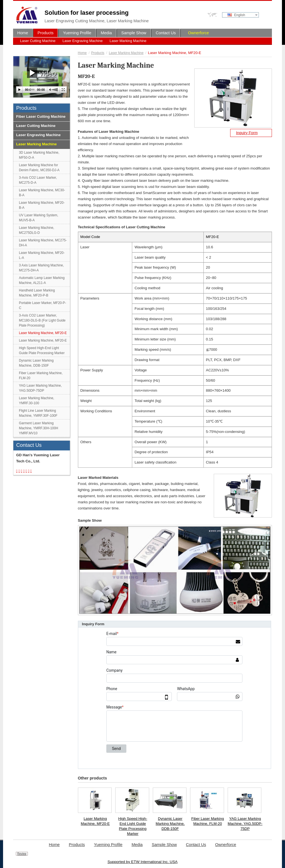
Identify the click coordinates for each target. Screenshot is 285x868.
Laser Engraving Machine (82, 41)
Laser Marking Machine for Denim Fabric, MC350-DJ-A (39, 168)
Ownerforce (198, 33)
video (41, 73)
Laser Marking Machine (128, 41)
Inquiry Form (247, 133)
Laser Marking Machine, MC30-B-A (42, 193)
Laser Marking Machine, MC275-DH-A (43, 243)
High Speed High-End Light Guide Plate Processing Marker (133, 826)
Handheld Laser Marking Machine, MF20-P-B (37, 293)
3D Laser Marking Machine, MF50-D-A (39, 155)
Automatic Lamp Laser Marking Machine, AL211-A (42, 280)
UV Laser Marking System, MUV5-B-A (39, 218)
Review (22, 854)
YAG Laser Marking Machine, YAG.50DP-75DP (245, 824)
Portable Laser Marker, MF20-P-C (42, 305)
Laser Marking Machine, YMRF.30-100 (37, 401)
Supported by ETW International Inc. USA (142, 862)
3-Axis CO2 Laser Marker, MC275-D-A (38, 180)
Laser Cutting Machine (38, 41)
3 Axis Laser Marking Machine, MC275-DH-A (41, 268)
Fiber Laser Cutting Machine (41, 117)
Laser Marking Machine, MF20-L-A (42, 255)
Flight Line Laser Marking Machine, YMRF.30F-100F (38, 413)
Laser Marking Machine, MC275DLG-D (37, 230)
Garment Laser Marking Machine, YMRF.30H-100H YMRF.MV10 (39, 428)
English (236, 15)
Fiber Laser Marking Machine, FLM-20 (207, 821)
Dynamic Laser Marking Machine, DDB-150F (170, 824)
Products (98, 53)
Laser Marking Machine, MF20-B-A (42, 205)
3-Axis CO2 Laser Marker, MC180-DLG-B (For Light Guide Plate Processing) (42, 320)
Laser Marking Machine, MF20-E (95, 821)
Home (82, 53)
